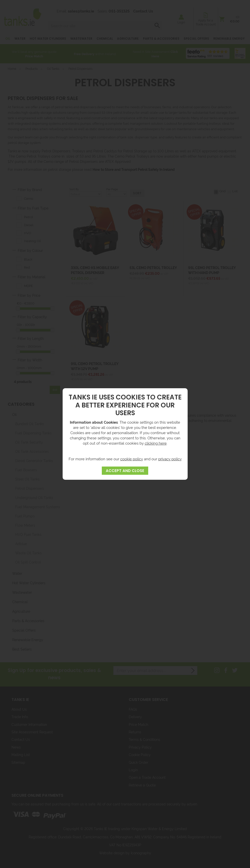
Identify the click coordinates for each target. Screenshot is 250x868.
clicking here (156, 443)
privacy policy (170, 459)
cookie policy (132, 459)
